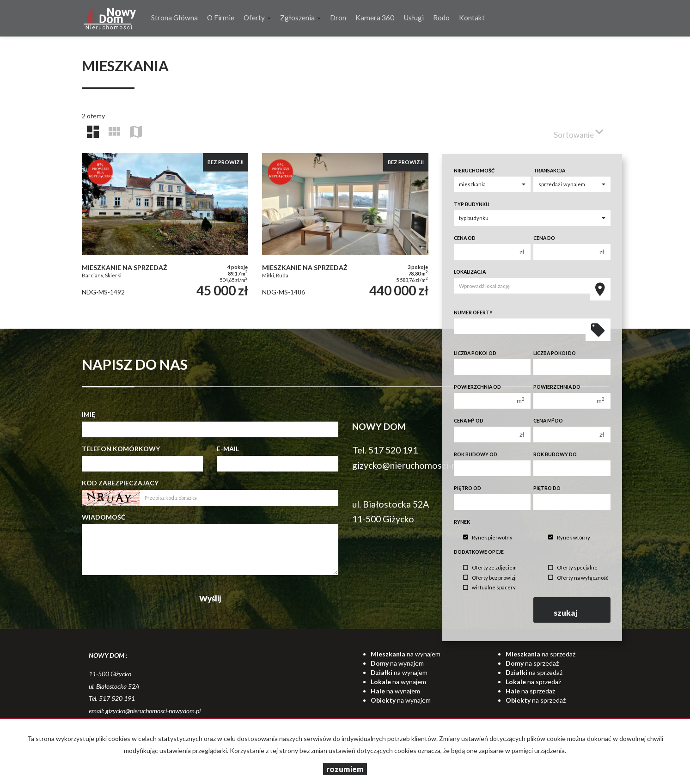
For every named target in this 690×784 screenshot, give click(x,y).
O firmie (221, 18)
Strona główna (174, 18)
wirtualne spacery (489, 588)
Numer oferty (473, 312)
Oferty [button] (257, 18)
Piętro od (467, 488)
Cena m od (469, 420)
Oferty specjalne (573, 568)
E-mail (228, 449)
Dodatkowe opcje (479, 552)
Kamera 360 (375, 18)
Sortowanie (579, 132)
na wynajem (406, 654)
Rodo (441, 18)
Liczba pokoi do (555, 353)
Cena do (544, 238)
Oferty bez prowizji (490, 578)
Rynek (462, 522)
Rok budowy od (476, 454)
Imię (89, 414)
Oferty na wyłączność (578, 578)
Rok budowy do (555, 454)
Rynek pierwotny (488, 537)
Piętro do (547, 488)
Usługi (414, 18)
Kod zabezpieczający (120, 483)
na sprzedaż (540, 654)
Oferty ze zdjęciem (490, 568)
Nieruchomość (474, 171)
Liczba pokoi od (475, 353)
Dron (338, 18)
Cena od (465, 238)
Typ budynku (472, 204)
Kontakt (472, 18)
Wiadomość (104, 517)
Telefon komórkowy (121, 449)
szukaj (572, 609)
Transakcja (549, 171)
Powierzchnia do (557, 387)
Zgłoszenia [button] (300, 18)
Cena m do (548, 420)
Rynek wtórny (569, 537)
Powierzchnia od (477, 387)
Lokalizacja (470, 272)
